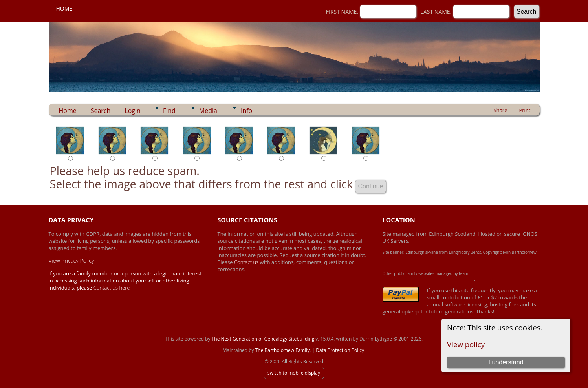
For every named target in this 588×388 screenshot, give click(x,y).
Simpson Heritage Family (498, 279)
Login (133, 111)
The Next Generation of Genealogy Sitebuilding (263, 339)
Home (64, 8)
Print (525, 110)
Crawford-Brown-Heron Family (447, 279)
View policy (466, 344)
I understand (506, 362)
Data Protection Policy (340, 350)
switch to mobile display (294, 373)
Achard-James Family (401, 279)
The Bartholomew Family (283, 350)
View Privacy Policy (71, 261)
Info (246, 111)
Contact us (247, 262)
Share (501, 110)
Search (101, 111)
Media (208, 111)
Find (169, 111)
